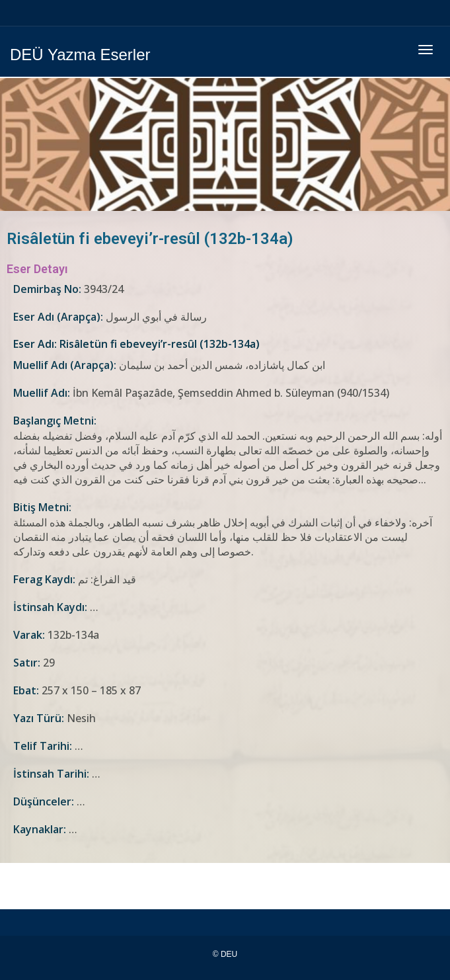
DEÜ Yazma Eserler (80, 55)
